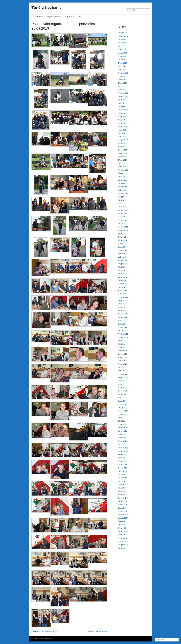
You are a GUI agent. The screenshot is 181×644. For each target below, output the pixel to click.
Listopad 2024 (123, 53)
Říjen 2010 (122, 454)
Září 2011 (121, 421)
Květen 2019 (122, 153)
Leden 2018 (122, 190)
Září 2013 (121, 344)
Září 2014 (121, 307)
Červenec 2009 (123, 498)
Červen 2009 (122, 501)
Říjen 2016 (122, 234)
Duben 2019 (122, 157)
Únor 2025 (122, 46)
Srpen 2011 (122, 424)
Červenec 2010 (123, 465)
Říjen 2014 (122, 304)
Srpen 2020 (122, 123)
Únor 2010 (122, 481)
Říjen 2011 (122, 418)
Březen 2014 (122, 327)
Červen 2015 (122, 280)
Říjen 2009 (122, 488)
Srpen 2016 (122, 237)
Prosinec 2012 (123, 374)
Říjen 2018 (122, 173)
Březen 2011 (122, 441)
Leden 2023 (122, 90)
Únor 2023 (122, 86)
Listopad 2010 (123, 451)
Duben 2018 (122, 183)
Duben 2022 (122, 106)
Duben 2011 (122, 438)
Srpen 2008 (122, 528)
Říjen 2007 (122, 548)
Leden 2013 (122, 371)
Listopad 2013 (123, 337)
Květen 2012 (122, 398)
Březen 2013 (122, 364)
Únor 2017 (122, 224)
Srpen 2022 (122, 100)
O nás (79, 17)
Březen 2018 (122, 187)
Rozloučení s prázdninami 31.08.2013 (45, 631)
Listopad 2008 (123, 518)
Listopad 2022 (123, 97)
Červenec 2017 (123, 210)
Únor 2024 (122, 66)
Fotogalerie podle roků (54, 17)
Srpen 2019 (122, 147)
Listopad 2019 (123, 140)
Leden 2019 (122, 167)
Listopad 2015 (123, 264)
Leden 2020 (122, 137)
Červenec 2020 (123, 127)
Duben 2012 (122, 401)
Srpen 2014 (122, 311)
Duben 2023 (122, 80)
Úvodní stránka (38, 17)
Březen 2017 (122, 220)
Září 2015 (121, 271)
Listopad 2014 (123, 301)
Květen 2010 (122, 471)
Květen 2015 (122, 284)
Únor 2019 (122, 163)
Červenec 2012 (123, 391)
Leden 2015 (122, 294)
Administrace (49, 639)
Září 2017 (121, 204)
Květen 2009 (122, 505)
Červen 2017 (122, 214)
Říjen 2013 (122, 341)
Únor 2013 (122, 368)
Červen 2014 (122, 317)
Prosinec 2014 (123, 297)
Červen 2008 (122, 532)
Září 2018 (121, 177)
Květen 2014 (122, 321)
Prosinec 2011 (123, 411)
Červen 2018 (122, 180)
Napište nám (70, 17)
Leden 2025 (122, 50)
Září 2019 (121, 143)
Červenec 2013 (123, 351)
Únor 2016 (122, 254)
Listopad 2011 (123, 414)
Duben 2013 (122, 361)
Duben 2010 (122, 475)
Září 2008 (121, 525)
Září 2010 (121, 458)
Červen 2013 (122, 354)
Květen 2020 (122, 130)
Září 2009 (121, 491)
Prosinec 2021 (123, 110)
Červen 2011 (122, 431)
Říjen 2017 (122, 200)
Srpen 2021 (122, 117)
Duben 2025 (122, 40)
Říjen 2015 (122, 267)
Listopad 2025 (123, 36)
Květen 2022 (122, 103)
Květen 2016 (122, 244)
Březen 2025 (122, 43)
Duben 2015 (122, 287)
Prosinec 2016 (123, 227)
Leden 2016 (122, 257)
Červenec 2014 (123, 314)
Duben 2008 (122, 535)
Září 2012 (121, 384)
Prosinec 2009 (123, 485)
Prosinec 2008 (123, 515)
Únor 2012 (122, 408)
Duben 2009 (122, 508)
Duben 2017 (122, 217)
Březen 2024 (122, 63)
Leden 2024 (122, 70)
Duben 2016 (122, 247)
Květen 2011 (122, 434)
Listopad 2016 (123, 230)
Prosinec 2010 (123, 448)
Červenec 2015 (123, 277)
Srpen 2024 (122, 56)
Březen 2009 (122, 511)
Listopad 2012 (123, 378)
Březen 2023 (122, 83)
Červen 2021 (122, 120)
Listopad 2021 (123, 113)
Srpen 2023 (122, 76)
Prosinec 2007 (123, 542)
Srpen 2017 (122, 207)
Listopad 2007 (123, 545)
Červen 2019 (122, 150)
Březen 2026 (122, 33)
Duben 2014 (122, 324)
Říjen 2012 (122, 381)
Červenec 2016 (123, 240)
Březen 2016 (122, 250)
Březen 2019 (122, 160)
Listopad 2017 (123, 197)
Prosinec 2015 (123, 260)
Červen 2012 (122, 394)
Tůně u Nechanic (47, 7)
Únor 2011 (122, 444)
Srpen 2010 (122, 461)
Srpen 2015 (122, 274)
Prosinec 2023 (123, 73)
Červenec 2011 (123, 428)
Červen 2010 (122, 468)
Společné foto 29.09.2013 (97, 631)
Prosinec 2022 (123, 93)
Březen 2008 (122, 538)
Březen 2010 (122, 478)
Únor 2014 (122, 331)
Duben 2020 (122, 133)
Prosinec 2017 (123, 194)
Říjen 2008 (122, 521)
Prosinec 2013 (123, 334)
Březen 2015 (122, 291)
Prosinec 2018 (123, 170)
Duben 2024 (122, 60)
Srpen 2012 (122, 388)
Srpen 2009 (122, 495)
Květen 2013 (122, 357)
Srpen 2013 (122, 347)
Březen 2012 (122, 404)
